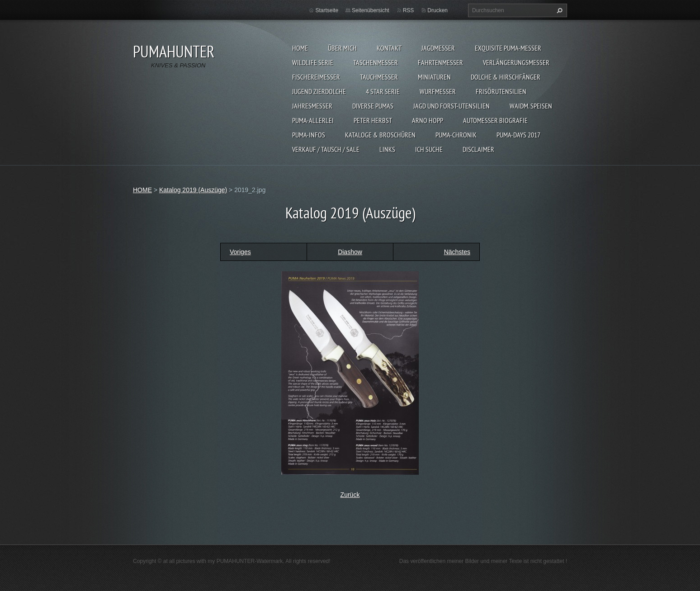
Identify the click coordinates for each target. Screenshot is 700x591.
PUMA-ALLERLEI (313, 120)
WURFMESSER (438, 91)
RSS (409, 10)
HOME (300, 48)
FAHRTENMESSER (440, 62)
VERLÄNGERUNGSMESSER (516, 62)
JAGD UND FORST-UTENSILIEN (452, 106)
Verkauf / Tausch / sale (326, 149)
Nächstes (457, 252)
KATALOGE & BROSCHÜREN (380, 135)
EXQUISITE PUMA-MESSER (508, 48)
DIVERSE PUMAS (373, 106)
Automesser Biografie (495, 120)
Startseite (327, 10)
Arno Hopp (428, 120)
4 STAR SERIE (383, 91)
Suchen (558, 10)
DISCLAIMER (478, 149)
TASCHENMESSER (376, 62)
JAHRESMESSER (312, 106)
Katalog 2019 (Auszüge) (193, 190)
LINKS (387, 149)
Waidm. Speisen (531, 106)
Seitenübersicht (371, 10)
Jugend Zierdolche (319, 91)
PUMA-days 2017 (518, 135)
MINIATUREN (434, 77)
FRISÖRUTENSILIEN (501, 91)
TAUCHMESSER (379, 77)
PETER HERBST (373, 120)
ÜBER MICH (342, 48)
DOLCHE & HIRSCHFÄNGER (506, 77)
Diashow (350, 252)
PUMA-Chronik (456, 135)
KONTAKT (389, 48)
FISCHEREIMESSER (316, 77)
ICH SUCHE (429, 149)
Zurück (350, 495)
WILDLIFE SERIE (313, 62)
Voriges (240, 252)
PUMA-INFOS (309, 135)
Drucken (437, 10)
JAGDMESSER (438, 48)
